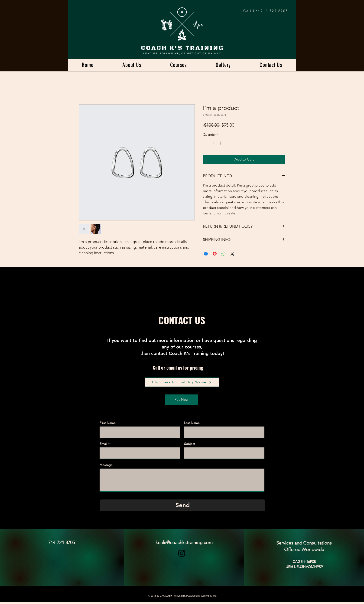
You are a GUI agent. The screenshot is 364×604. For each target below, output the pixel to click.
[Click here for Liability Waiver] (182, 382)
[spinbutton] (214, 143)
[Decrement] (206, 143)
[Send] (182, 505)
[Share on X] (232, 254)
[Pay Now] (181, 400)
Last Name (192, 423)
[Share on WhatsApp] (224, 254)
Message (106, 465)
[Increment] (221, 143)
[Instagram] (182, 553)
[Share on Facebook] (206, 254)
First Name (108, 423)
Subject (190, 444)
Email (103, 444)
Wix (215, 596)
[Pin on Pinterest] (215, 254)
